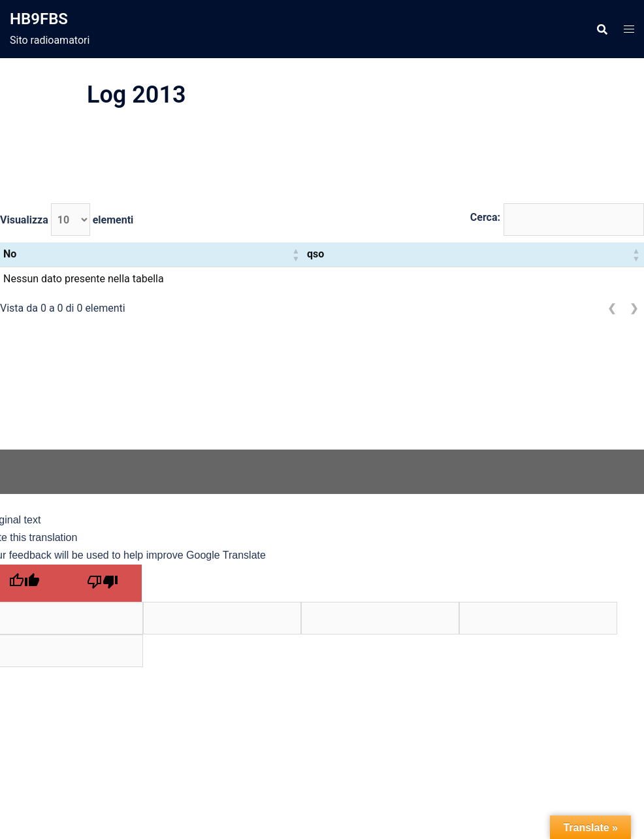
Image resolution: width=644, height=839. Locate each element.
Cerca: (485, 217)
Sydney (278, 471)
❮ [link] (612, 308)
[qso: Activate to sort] (474, 255)
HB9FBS (39, 19)
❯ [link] (634, 308)
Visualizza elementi (67, 220)
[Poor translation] (103, 583)
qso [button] (315, 254)
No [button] (10, 254)
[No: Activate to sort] (152, 255)
